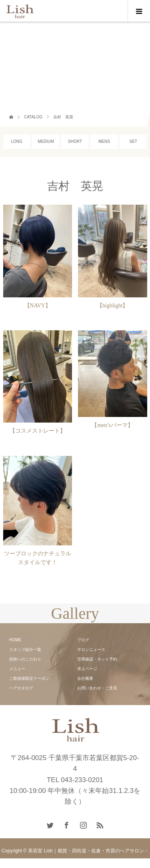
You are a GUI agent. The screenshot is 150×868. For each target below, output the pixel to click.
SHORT (75, 141)
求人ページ (87, 669)
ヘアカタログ (21, 688)
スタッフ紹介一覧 (25, 649)
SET (133, 141)
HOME (15, 640)
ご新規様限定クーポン (29, 678)
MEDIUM (46, 141)
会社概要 (85, 678)
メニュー (17, 669)
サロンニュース (91, 649)
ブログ (83, 640)
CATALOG (33, 117)
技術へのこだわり (25, 659)
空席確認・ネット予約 (97, 659)
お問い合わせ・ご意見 (97, 688)
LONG (17, 141)
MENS (104, 141)
